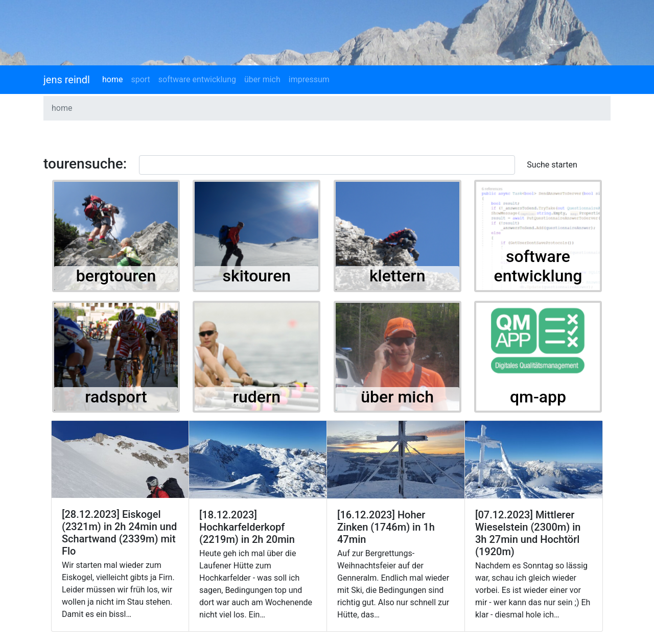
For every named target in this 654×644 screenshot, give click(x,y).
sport (140, 79)
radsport (116, 397)
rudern (257, 397)
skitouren (257, 276)
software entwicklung (197, 79)
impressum (309, 79)
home (112, 79)
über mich (262, 79)
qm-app (538, 397)
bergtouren (116, 276)
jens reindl (67, 80)
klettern (398, 276)
